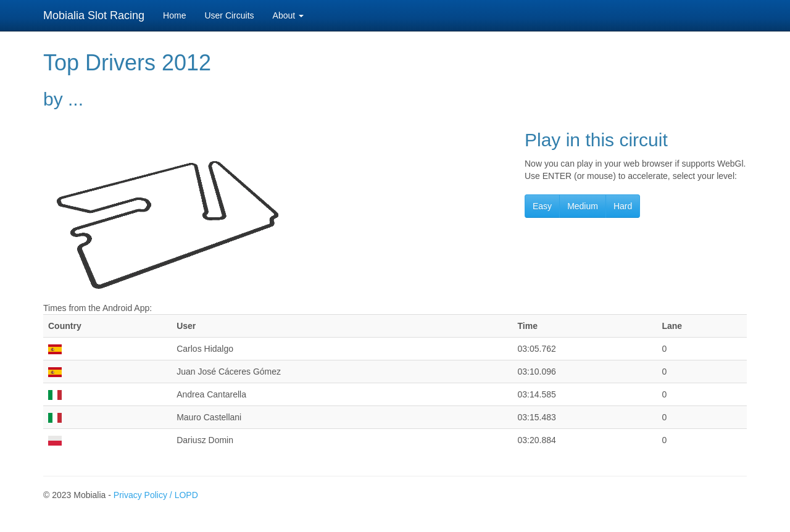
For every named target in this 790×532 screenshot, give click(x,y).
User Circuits (229, 15)
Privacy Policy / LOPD (156, 495)
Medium (583, 206)
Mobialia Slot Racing (94, 15)
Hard (623, 206)
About (288, 15)
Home (174, 15)
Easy (542, 206)
